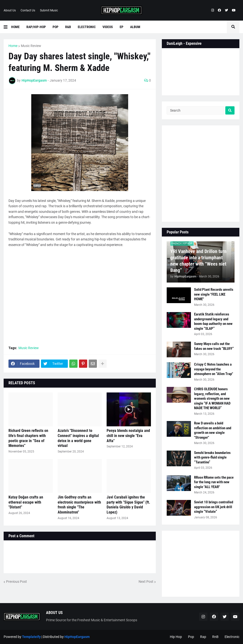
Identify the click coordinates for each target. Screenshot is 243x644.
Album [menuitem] (135, 27)
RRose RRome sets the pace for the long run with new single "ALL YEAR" (214, 482)
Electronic (232, 637)
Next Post (146, 582)
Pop (191, 637)
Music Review (31, 46)
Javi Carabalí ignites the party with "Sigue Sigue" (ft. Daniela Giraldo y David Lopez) (128, 505)
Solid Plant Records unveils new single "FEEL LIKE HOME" (214, 294)
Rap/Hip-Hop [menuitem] (36, 27)
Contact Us (28, 10)
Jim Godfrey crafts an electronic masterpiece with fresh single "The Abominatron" (79, 505)
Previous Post (16, 582)
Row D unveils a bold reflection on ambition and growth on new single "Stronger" (213, 430)
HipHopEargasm (77, 637)
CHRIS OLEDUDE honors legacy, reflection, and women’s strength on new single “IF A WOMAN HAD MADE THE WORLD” (212, 399)
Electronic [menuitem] (87, 27)
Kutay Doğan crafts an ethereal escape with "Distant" (26, 502)
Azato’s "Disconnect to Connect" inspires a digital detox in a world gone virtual (78, 438)
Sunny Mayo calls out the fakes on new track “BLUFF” (214, 346)
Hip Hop (176, 637)
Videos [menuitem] (108, 27)
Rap (203, 637)
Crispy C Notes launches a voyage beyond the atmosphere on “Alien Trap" (214, 369)
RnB (215, 637)
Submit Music (49, 10)
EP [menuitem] (121, 27)
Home (13, 46)
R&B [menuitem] (68, 27)
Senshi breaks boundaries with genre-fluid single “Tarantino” (212, 457)
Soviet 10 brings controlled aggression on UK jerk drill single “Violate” (214, 507)
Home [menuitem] (15, 27)
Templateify (31, 637)
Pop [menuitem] (55, 27)
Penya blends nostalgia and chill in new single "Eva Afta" (128, 436)
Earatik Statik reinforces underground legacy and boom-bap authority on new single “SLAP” (213, 321)
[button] (7, 27)
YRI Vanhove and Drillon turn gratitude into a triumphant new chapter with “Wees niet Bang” (198, 261)
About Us (10, 10)
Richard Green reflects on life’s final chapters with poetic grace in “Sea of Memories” (28, 438)
